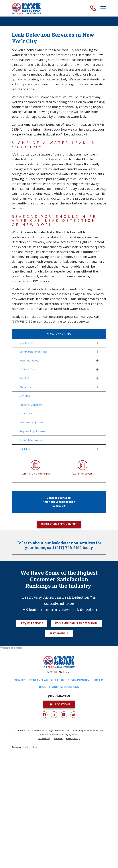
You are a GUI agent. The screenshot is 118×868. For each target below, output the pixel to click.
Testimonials (59, 634)
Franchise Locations (64, 687)
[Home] (27, 8)
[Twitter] (54, 715)
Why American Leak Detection (76, 624)
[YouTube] (64, 715)
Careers (98, 680)
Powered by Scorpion (24, 748)
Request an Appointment (59, 525)
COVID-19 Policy (79, 680)
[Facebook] (44, 715)
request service (78, 322)
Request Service (32, 624)
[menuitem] (57, 343)
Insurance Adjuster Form (47, 680)
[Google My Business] (74, 715)
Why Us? (20, 680)
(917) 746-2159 (22, 322)
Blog (43, 687)
